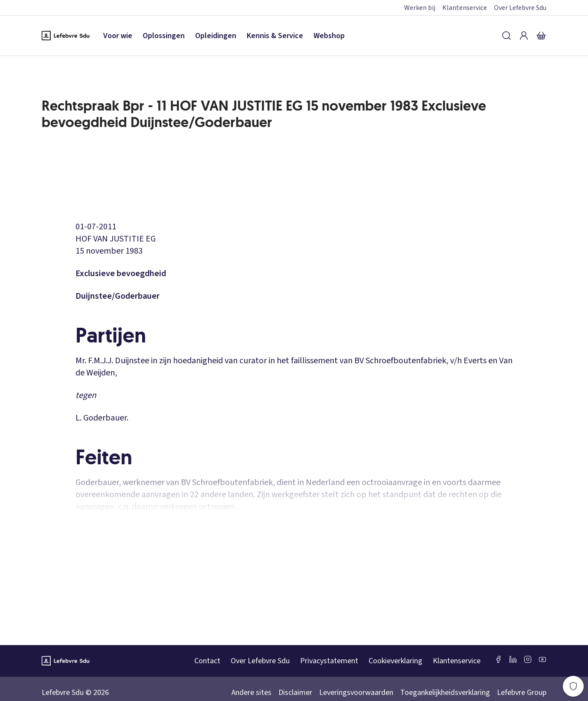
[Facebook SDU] (498, 659)
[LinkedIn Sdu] (513, 659)
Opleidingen (216, 36)
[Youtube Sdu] (542, 659)
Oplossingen (164, 36)
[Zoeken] (506, 36)
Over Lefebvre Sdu (520, 8)
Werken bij (420, 8)
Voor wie (118, 36)
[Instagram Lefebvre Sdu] (528, 659)
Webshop (329, 36)
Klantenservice (465, 8)
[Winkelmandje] (541, 36)
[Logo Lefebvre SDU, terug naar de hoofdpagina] (65, 36)
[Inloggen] (524, 36)
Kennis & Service (275, 36)
